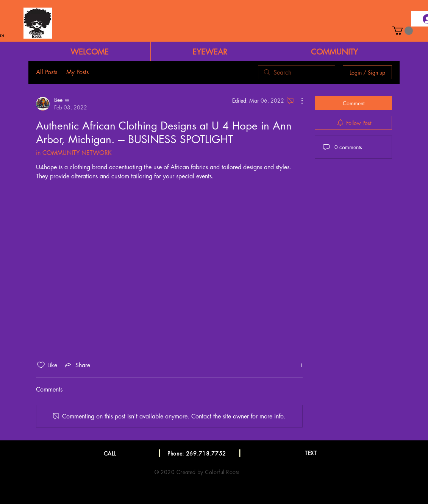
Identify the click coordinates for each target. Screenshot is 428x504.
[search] (297, 72)
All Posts (47, 72)
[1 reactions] (297, 365)
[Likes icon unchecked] (41, 365)
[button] (403, 31)
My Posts (77, 72)
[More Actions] (298, 101)
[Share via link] (77, 365)
